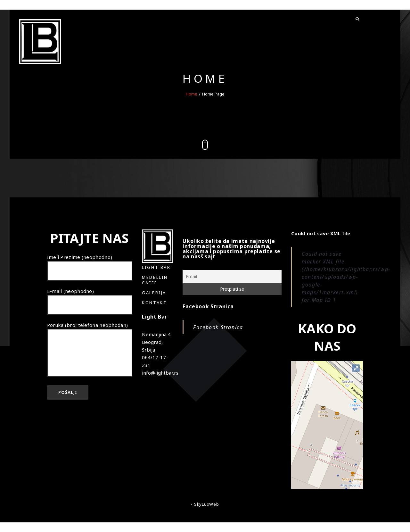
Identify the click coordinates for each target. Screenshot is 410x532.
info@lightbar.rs (160, 373)
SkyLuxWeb (207, 504)
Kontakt (154, 303)
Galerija (154, 293)
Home (192, 94)
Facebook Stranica (208, 306)
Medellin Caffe (155, 280)
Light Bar (156, 267)
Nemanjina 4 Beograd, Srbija (156, 342)
